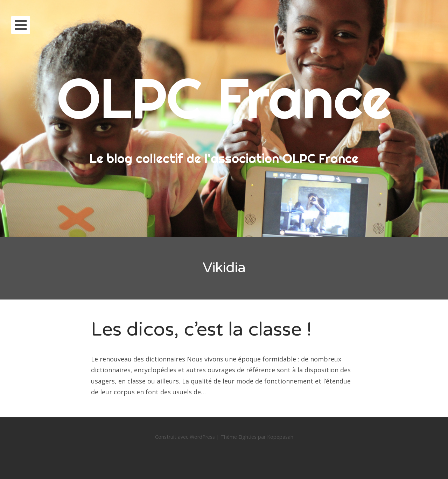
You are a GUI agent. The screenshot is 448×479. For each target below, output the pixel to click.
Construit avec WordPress (185, 437)
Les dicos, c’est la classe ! (201, 329)
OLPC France (224, 98)
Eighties (247, 437)
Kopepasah (280, 437)
